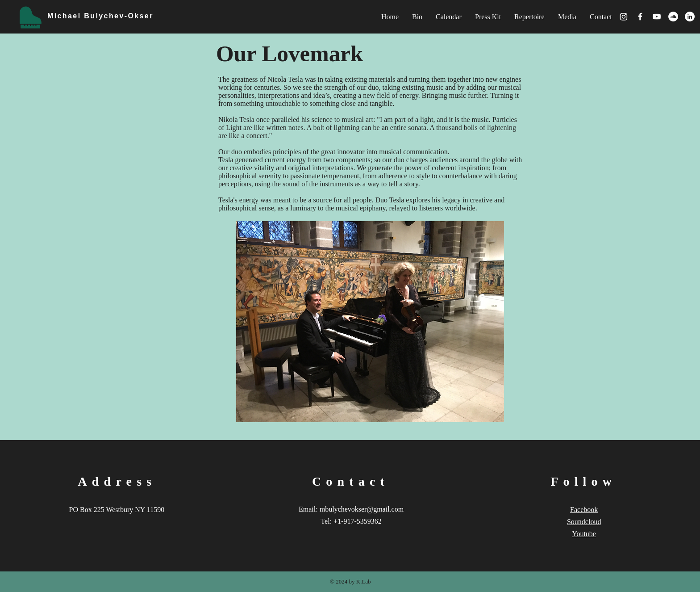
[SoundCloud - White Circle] (673, 17)
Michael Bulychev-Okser (100, 16)
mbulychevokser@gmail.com (362, 509)
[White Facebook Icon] (640, 17)
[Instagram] (624, 17)
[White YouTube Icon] (657, 17)
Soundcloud (584, 522)
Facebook (584, 510)
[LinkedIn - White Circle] (690, 17)
